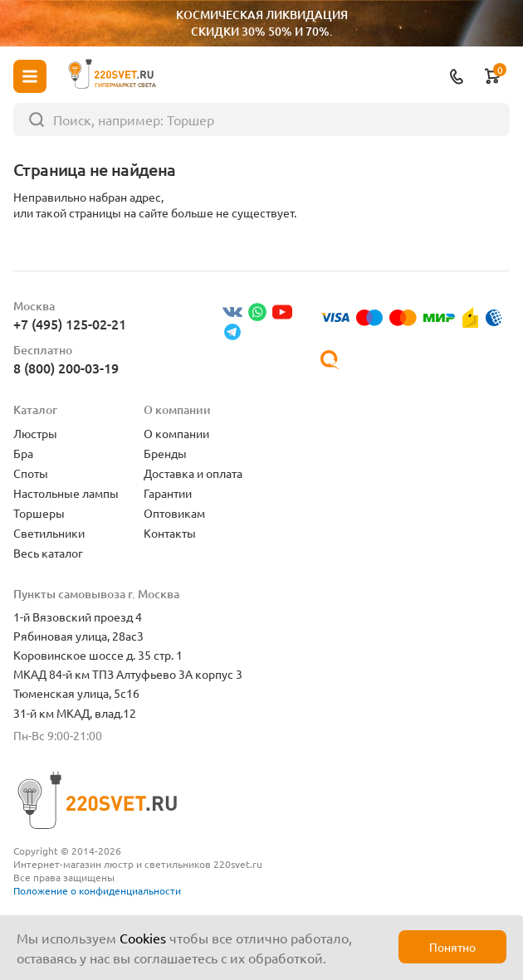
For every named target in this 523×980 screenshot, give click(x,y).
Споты (31, 473)
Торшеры (39, 513)
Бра (23, 453)
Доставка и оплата (193, 473)
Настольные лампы (66, 493)
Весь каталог (48, 553)
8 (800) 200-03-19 (66, 368)
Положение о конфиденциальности (97, 890)
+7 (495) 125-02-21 (70, 324)
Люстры (35, 433)
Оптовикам (174, 513)
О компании (176, 433)
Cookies (143, 938)
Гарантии (168, 493)
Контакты (170, 533)
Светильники (49, 533)
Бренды (165, 453)
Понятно (452, 947)
